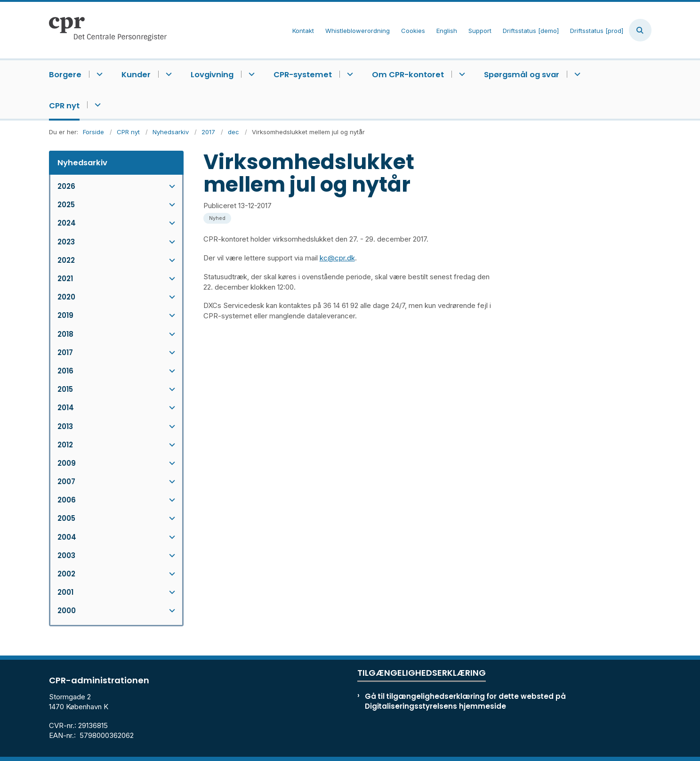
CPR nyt (64, 106)
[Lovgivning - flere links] (250, 74)
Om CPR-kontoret (408, 75)
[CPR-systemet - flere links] (349, 74)
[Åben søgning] (640, 30)
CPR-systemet (303, 75)
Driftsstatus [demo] (531, 31)
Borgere (65, 75)
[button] (170, 186)
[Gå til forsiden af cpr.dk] (108, 30)
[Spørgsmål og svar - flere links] (576, 74)
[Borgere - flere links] (98, 74)
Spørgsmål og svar (522, 75)
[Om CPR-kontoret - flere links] (461, 74)
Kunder (136, 75)
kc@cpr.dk (337, 258)
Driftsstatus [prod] (597, 31)
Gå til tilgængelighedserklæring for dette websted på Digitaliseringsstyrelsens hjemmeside (465, 701)
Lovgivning (212, 75)
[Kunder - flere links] (167, 74)
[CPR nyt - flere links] (96, 105)
